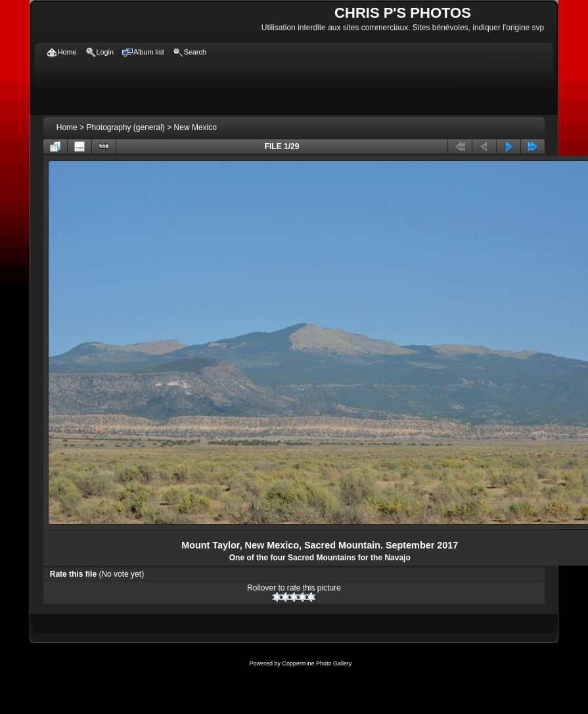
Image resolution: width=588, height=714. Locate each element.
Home (67, 127)
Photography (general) (125, 127)
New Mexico (195, 127)
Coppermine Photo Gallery (317, 663)
